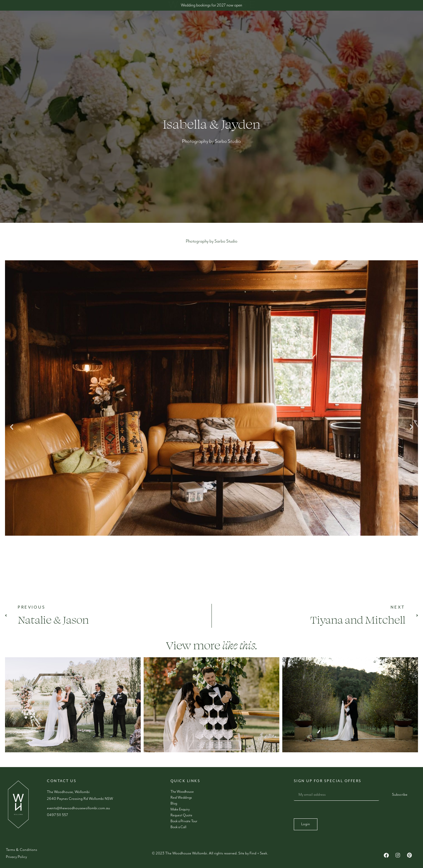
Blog (265, 60)
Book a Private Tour (184, 821)
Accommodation (200, 61)
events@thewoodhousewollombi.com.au (78, 808)
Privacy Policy (16, 857)
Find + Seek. (259, 853)
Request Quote (181, 815)
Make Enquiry (294, 60)
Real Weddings (181, 798)
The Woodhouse (182, 792)
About (125, 61)
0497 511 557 (57, 815)
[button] (12, 427)
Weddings (158, 61)
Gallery (240, 61)
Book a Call (178, 827)
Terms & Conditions (22, 850)
